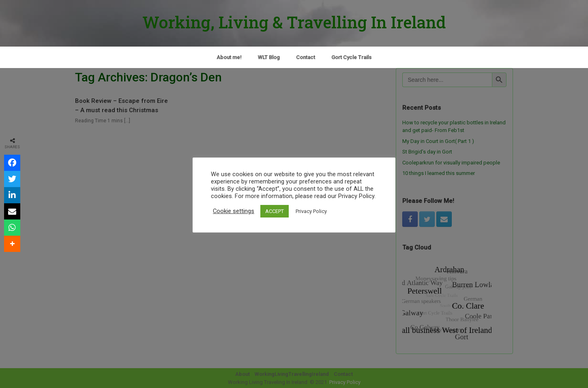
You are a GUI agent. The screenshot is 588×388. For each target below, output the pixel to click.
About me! (229, 57)
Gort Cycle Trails (351, 57)
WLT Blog (269, 57)
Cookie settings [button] (234, 211)
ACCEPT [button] (275, 211)
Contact (306, 57)
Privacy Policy (311, 211)
